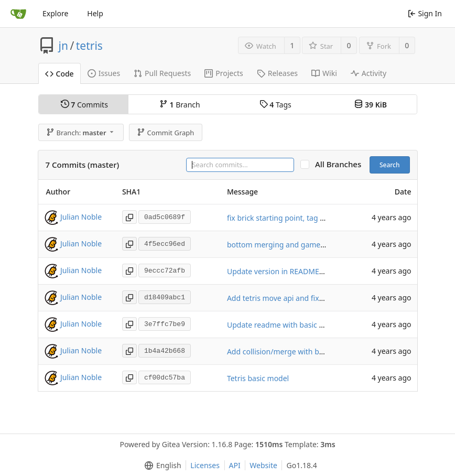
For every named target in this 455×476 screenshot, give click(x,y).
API (235, 465)
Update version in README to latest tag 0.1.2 (304, 271)
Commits (84, 105)
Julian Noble (81, 217)
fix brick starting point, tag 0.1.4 (282, 218)
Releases (277, 73)
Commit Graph (165, 133)
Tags (275, 105)
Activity (369, 73)
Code (59, 74)
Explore (55, 13)
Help (95, 13)
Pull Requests (162, 73)
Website (263, 465)
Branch (180, 105)
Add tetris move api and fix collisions (290, 298)
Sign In (425, 13)
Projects (224, 73)
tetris (89, 46)
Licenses (205, 465)
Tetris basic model (258, 378)
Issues (104, 73)
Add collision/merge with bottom (284, 351)
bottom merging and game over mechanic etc (306, 245)
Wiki (324, 73)
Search (390, 165)
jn (63, 46)
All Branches (341, 164)
